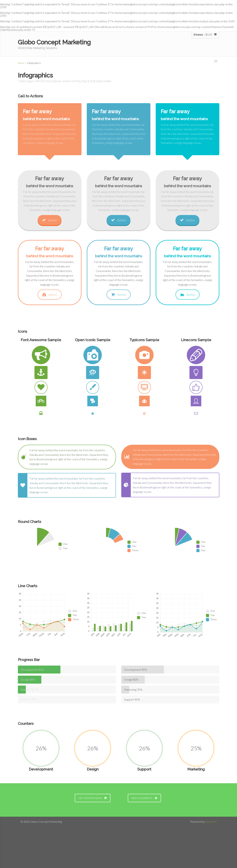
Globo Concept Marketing (54, 42)
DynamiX (211, 822)
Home (21, 63)
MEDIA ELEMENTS (144, 798)
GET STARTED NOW (93, 798)
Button (50, 220)
